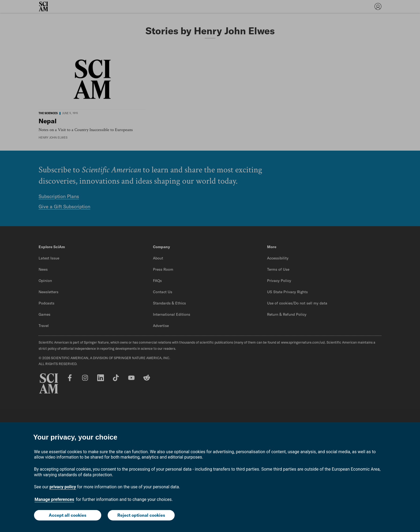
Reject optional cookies (141, 515)
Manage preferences (54, 499)
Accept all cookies (67, 515)
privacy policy (63, 487)
